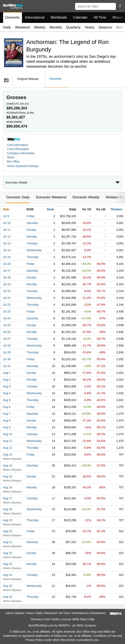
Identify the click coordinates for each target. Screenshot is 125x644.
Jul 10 (7, 223)
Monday (32, 237)
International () (20, 113)
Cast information (18, 145)
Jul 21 (7, 298)
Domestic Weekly (86, 197)
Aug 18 (7, 509)
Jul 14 (7, 250)
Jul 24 (7, 318)
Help (91, 619)
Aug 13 (7, 455)
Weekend (23, 27)
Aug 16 (7, 487)
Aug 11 (7, 441)
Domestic (13, 17)
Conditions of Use (105, 636)
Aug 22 (7, 553)
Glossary (36, 619)
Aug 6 (7, 407)
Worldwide (59, 17)
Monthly (56, 27)
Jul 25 (7, 325)
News (11, 157)
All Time (100, 17)
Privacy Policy (34, 640)
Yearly (90, 27)
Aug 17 (7, 498)
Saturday (32, 223)
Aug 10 (7, 434)
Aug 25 (7, 586)
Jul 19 (7, 284)
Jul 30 (7, 359)
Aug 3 (7, 386)
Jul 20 (7, 291)
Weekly (40, 27)
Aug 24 (7, 575)
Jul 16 (7, 264)
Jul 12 (7, 237)
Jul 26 (7, 332)
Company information (21, 153)
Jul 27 (7, 339)
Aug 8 (7, 420)
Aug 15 (7, 476)
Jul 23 (7, 311)
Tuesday (32, 243)
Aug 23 (7, 564)
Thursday (32, 257)
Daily (7, 27)
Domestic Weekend (51, 197)
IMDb (80, 625)
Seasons (105, 27)
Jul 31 (7, 366)
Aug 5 (7, 400)
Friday (31, 216)
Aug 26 (7, 597)
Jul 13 (7, 243)
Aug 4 (7, 393)
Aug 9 (7, 427)
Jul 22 (7, 305)
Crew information (18, 149)
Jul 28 (7, 346)
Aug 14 (7, 465)
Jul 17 (7, 271)
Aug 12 (7, 448)
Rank (50, 209)
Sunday (31, 230)
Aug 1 (7, 373)
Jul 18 (7, 277)
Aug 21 (7, 542)
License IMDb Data (74, 619)
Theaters (116, 209)
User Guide (52, 619)
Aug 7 (7, 414)
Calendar (80, 17)
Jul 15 (7, 257)
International (35, 17)
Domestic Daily (18, 197)
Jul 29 (7, 352)
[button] (120, 6)
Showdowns (98, 613)
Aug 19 (7, 520)
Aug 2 (7, 380)
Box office (13, 161)
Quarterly (73, 27)
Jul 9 (6, 216)
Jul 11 (7, 230)
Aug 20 (7, 531)
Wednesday (34, 250)
